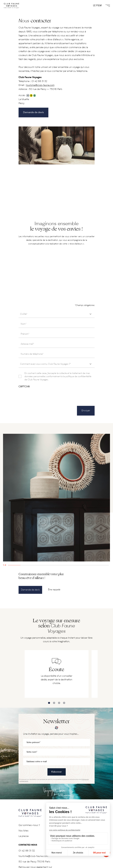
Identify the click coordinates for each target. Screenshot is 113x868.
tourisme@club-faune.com (40, 85)
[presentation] (42, 394)
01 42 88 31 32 (39, 81)
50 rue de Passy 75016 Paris (34, 862)
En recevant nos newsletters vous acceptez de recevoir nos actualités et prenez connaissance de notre (54, 780)
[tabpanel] (56, 498)
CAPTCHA (24, 387)
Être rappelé (54, 590)
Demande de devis (33, 113)
